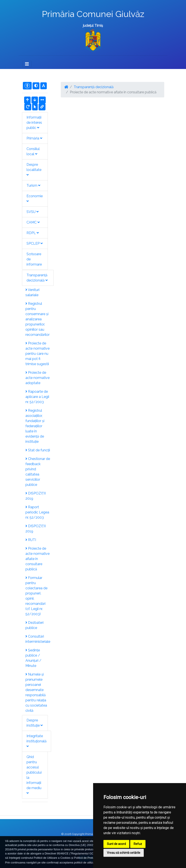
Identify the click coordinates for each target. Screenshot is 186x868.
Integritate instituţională (37, 741)
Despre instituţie (35, 723)
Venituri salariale (32, 292)
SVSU (33, 212)
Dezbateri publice (34, 625)
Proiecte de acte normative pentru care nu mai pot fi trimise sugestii (38, 354)
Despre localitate (34, 170)
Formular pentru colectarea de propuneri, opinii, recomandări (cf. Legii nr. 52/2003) (36, 596)
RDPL (33, 233)
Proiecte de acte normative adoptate (38, 378)
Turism (33, 185)
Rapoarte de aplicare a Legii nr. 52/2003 (37, 397)
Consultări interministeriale (38, 639)
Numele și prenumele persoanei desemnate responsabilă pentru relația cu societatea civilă (36, 692)
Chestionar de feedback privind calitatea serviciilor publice (38, 472)
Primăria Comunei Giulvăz (93, 14)
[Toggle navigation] (27, 64)
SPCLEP (35, 243)
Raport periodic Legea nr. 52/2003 (37, 512)
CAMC (33, 222)
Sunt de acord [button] (116, 844)
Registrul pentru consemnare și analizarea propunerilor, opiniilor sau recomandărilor (38, 319)
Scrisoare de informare (34, 259)
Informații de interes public (34, 123)
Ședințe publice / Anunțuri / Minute (33, 658)
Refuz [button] (138, 844)
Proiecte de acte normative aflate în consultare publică (38, 559)
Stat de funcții (38, 450)
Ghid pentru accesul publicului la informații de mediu (34, 775)
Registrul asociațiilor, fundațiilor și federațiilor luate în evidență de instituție (35, 426)
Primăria (34, 138)
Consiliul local (33, 151)
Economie (35, 198)
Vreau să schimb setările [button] (124, 853)
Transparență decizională (37, 278)
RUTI (31, 540)
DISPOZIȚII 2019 (36, 496)
